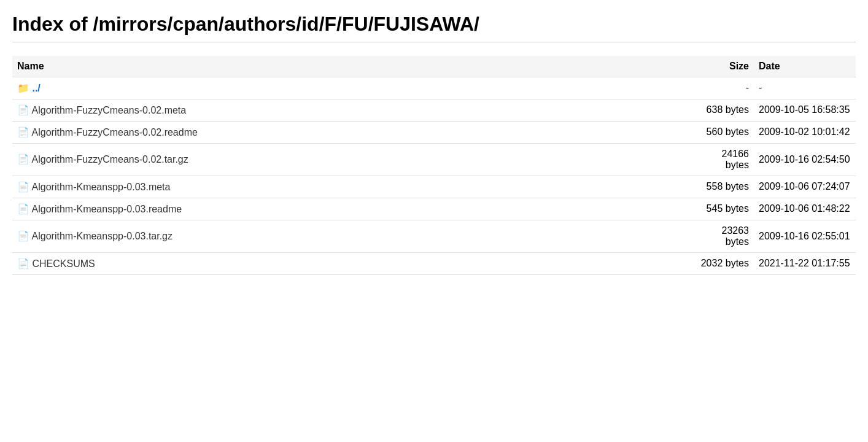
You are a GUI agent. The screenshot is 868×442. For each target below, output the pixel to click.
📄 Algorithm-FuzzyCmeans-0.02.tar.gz (103, 159)
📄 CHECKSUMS (56, 264)
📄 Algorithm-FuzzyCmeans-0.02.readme (107, 132)
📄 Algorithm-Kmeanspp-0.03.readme (99, 209)
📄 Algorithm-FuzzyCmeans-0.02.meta (102, 110)
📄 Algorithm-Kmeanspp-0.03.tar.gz (95, 236)
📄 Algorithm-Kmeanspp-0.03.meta (94, 187)
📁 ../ (29, 88)
